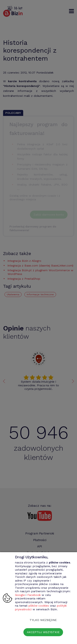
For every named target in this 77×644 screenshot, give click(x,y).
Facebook (34, 595)
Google (20, 595)
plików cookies (39, 606)
